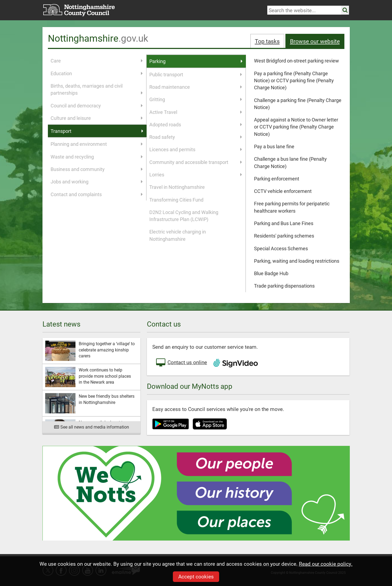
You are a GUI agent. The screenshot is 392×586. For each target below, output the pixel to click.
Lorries (196, 175)
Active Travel (196, 112)
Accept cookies (196, 576)
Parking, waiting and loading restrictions (297, 261)
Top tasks (267, 41)
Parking (196, 61)
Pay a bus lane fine (274, 146)
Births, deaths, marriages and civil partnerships (97, 90)
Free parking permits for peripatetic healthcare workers (292, 207)
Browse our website (315, 41)
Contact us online (181, 363)
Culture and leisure (97, 118)
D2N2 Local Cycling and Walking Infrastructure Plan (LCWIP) (184, 216)
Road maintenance (196, 87)
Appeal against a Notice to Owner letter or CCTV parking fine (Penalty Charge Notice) (296, 127)
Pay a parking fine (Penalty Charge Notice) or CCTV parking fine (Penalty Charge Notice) (294, 80)
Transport (97, 131)
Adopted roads (196, 124)
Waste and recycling (97, 157)
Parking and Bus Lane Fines (284, 223)
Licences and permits (196, 149)
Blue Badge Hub (271, 273)
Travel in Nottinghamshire (177, 187)
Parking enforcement (277, 179)
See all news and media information (92, 427)
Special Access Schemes (281, 248)
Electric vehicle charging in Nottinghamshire (178, 235)
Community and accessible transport (196, 162)
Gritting (196, 99)
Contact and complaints (97, 194)
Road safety (196, 137)
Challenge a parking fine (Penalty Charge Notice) (298, 104)
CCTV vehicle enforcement (283, 191)
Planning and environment (97, 144)
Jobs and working (97, 182)
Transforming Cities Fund (176, 200)
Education (97, 73)
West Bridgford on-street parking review (297, 61)
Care (97, 61)
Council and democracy (97, 106)
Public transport (196, 74)
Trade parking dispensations (284, 286)
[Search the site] (345, 10)
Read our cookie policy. (326, 564)
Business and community (97, 169)
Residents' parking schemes (284, 236)
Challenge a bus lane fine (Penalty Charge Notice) (290, 162)
